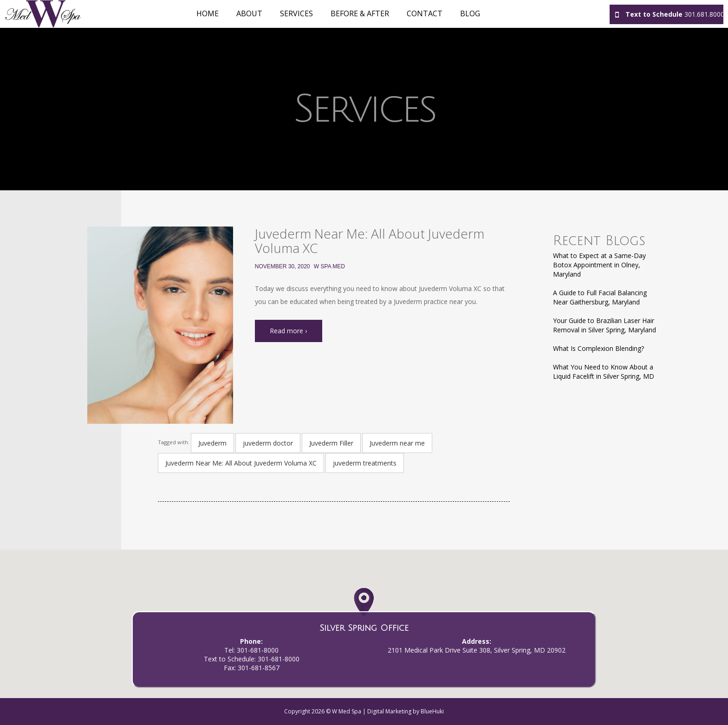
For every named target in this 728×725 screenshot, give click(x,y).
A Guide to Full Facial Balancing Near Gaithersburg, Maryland (600, 297)
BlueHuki (432, 711)
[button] (364, 610)
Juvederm (212, 443)
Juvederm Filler (331, 443)
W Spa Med (329, 266)
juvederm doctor (268, 443)
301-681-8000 (258, 650)
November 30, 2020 (283, 266)
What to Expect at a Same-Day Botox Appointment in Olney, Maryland (599, 265)
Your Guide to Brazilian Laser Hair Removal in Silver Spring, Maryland (604, 325)
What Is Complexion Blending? (598, 348)
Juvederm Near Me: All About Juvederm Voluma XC (370, 241)
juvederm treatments (365, 463)
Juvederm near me (397, 443)
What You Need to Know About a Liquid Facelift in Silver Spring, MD (604, 372)
